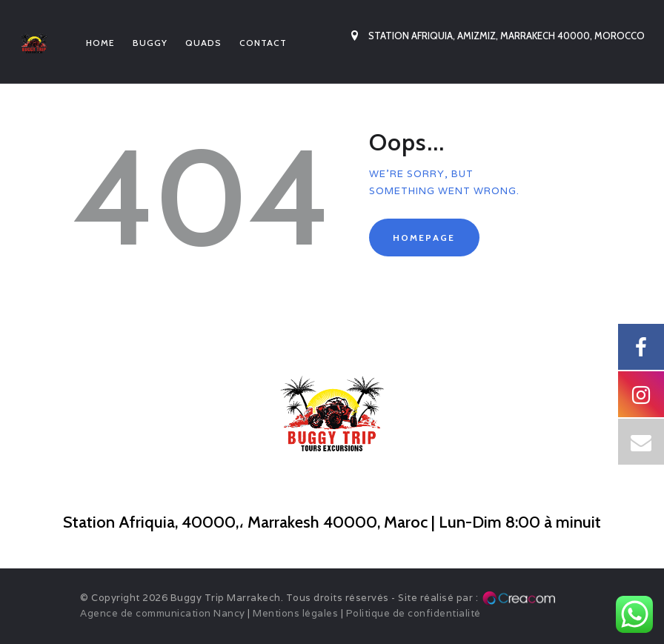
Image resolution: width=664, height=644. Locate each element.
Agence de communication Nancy (163, 613)
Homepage (424, 238)
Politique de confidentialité (414, 613)
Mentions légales (295, 613)
